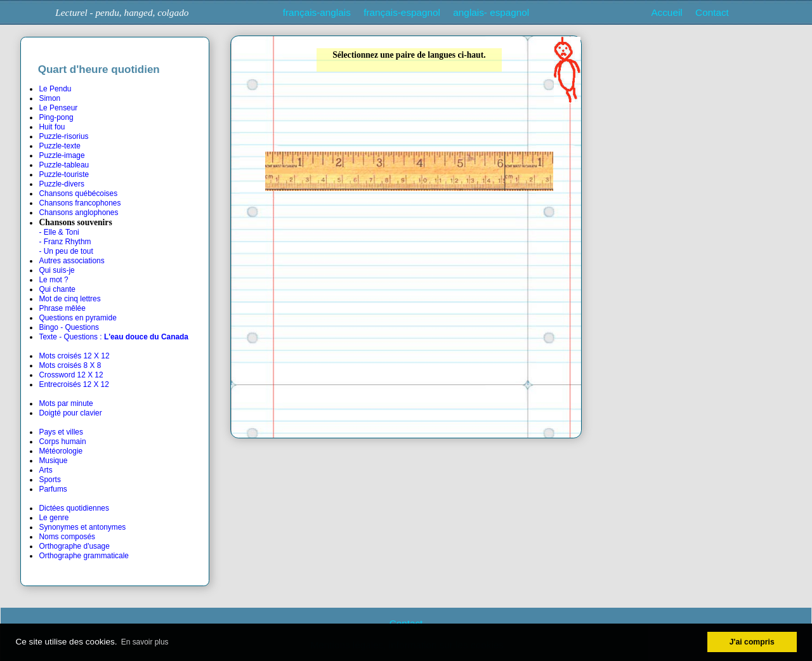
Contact (712, 12)
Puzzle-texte (59, 146)
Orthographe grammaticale (83, 556)
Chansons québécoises (78, 193)
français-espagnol (402, 12)
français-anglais (317, 12)
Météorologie (61, 451)
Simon (49, 98)
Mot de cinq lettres (69, 299)
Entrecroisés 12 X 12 (74, 384)
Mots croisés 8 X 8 (70, 365)
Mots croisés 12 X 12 (74, 356)
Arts (45, 470)
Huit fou (52, 127)
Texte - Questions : (113, 337)
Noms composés (67, 537)
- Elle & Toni (59, 232)
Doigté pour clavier (70, 413)
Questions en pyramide (77, 318)
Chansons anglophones (78, 213)
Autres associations (71, 261)
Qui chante (57, 289)
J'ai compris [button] (752, 642)
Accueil (666, 12)
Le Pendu (55, 89)
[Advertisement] (697, 122)
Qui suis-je (56, 270)
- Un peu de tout (66, 251)
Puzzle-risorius (63, 136)
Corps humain (62, 442)
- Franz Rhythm (65, 242)
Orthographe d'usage (74, 546)
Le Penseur (58, 108)
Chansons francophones (80, 203)
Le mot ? (53, 280)
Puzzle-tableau (64, 165)
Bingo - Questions (69, 327)
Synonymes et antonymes (82, 527)
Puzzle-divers (61, 184)
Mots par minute (66, 403)
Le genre (54, 518)
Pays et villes (61, 432)
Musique (53, 461)
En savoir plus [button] (145, 642)
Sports (49, 480)
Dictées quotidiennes (74, 508)
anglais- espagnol (491, 12)
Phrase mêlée (62, 308)
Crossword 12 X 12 (71, 375)
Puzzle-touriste (64, 174)
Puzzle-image (62, 155)
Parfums (53, 489)
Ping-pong (56, 117)
